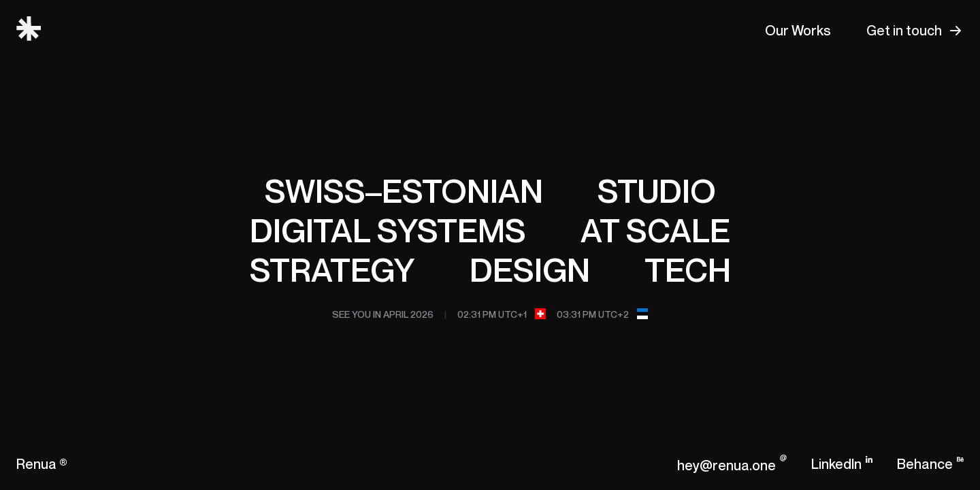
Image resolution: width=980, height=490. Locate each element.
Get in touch (904, 31)
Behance (925, 464)
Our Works (798, 31)
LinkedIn (836, 464)
